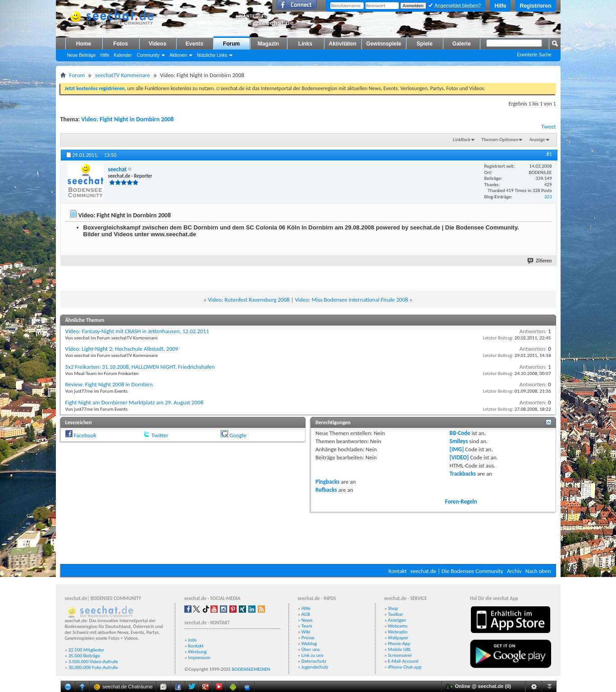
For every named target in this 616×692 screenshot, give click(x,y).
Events (194, 44)
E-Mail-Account (403, 661)
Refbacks (326, 490)
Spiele (425, 44)
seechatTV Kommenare (123, 75)
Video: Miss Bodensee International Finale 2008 (351, 300)
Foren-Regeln (461, 502)
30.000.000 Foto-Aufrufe (93, 667)
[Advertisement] (308, 537)
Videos (157, 44)
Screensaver (400, 655)
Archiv (514, 571)
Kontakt (398, 571)
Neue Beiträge (82, 55)
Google (238, 435)
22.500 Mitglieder (87, 650)
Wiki (306, 632)
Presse (308, 638)
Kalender (123, 55)
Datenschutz (314, 661)
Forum (231, 44)
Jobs (192, 640)
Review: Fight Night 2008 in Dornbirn (109, 384)
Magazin (268, 44)
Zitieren (540, 261)
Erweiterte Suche (534, 55)
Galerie (462, 44)
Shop (393, 608)
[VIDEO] (459, 457)
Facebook (85, 435)
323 (548, 197)
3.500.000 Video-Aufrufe (93, 662)
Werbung (197, 652)
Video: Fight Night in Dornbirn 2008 (127, 119)
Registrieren (535, 6)
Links (305, 44)
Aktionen (178, 55)
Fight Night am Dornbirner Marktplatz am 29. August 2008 (135, 402)
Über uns (311, 649)
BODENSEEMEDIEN (251, 669)
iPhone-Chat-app (405, 667)
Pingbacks (327, 482)
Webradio (398, 632)
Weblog (309, 644)
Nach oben (538, 571)
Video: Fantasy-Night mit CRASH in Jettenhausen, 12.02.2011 (137, 331)
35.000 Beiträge (84, 656)
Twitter (160, 435)
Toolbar (395, 614)
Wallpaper (398, 638)
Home (84, 44)
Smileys (459, 441)
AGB (306, 614)
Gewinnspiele (384, 44)
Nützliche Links (212, 55)
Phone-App (399, 644)
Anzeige (537, 140)
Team (307, 626)
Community (148, 55)
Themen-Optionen (500, 140)
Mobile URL (400, 649)
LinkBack (462, 140)
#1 (549, 154)
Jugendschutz (315, 667)
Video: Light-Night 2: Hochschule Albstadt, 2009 (122, 349)
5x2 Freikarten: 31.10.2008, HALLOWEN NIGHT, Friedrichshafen (140, 367)
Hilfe (500, 6)
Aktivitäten (343, 44)
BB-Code (460, 433)
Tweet (548, 126)
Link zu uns (313, 655)
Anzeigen (397, 620)
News (307, 620)
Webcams (398, 626)
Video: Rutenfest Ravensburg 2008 (249, 300)
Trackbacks (463, 474)
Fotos (121, 44)
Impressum (199, 658)
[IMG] (457, 449)
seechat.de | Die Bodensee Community (457, 571)
